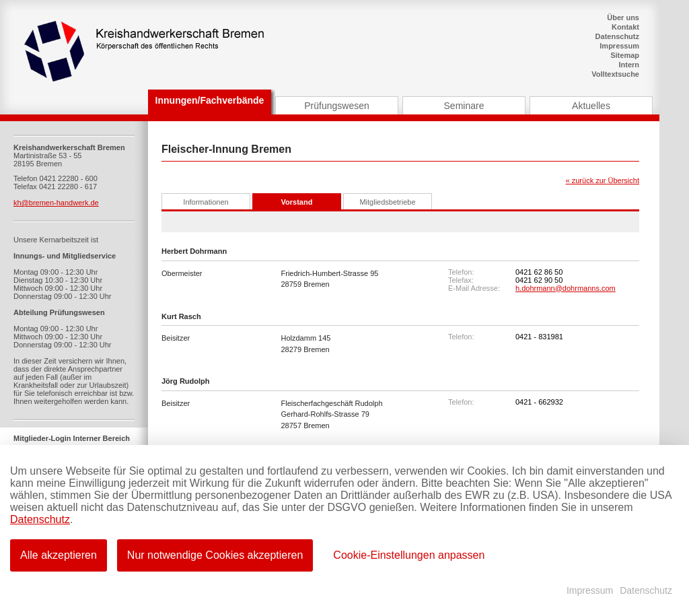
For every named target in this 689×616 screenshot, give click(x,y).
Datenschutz (617, 36)
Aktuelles (591, 106)
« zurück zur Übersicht (603, 180)
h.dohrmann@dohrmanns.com (566, 288)
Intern (629, 65)
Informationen (206, 202)
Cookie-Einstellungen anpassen (409, 555)
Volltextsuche (615, 74)
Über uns (623, 18)
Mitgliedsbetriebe (387, 202)
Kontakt (625, 27)
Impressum (619, 46)
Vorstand (297, 202)
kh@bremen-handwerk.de (56, 203)
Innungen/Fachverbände (210, 100)
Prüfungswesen (337, 106)
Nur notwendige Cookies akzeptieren (215, 555)
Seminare (464, 106)
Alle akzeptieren (59, 555)
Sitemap (625, 55)
